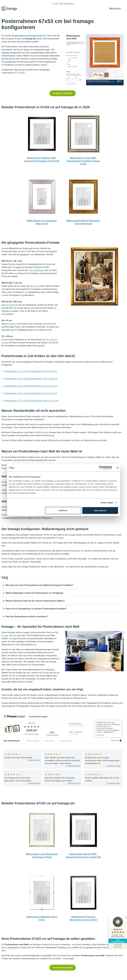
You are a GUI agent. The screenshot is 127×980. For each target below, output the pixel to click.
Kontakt (46, 673)
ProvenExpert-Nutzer (114, 766)
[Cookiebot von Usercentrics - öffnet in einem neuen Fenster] (101, 468)
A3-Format (35, 286)
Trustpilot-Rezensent (73, 766)
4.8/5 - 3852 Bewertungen (63, 4)
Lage (6, 635)
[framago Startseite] (9, 9)
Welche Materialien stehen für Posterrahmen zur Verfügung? (35, 593)
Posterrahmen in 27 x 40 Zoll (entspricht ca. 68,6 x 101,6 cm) (31, 401)
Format (11, 324)
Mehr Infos (116, 741)
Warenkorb (116, 8)
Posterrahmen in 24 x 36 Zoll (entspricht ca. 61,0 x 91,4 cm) (31, 393)
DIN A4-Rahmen (37, 270)
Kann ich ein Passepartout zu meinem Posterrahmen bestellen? (36, 609)
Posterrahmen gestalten (63, 968)
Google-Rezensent (34, 760)
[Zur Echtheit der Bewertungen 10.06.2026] (118, 946)
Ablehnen (63, 510)
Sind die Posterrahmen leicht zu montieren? (27, 617)
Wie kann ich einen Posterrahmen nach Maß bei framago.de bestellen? (39, 585)
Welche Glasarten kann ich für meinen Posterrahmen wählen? (35, 601)
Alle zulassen (100, 510)
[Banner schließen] (117, 468)
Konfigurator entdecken (63, 93)
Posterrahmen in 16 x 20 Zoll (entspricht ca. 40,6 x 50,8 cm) (31, 379)
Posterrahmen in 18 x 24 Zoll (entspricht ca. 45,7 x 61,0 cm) (31, 386)
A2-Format (10, 305)
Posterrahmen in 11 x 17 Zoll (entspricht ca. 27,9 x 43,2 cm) (31, 371)
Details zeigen (107, 503)
